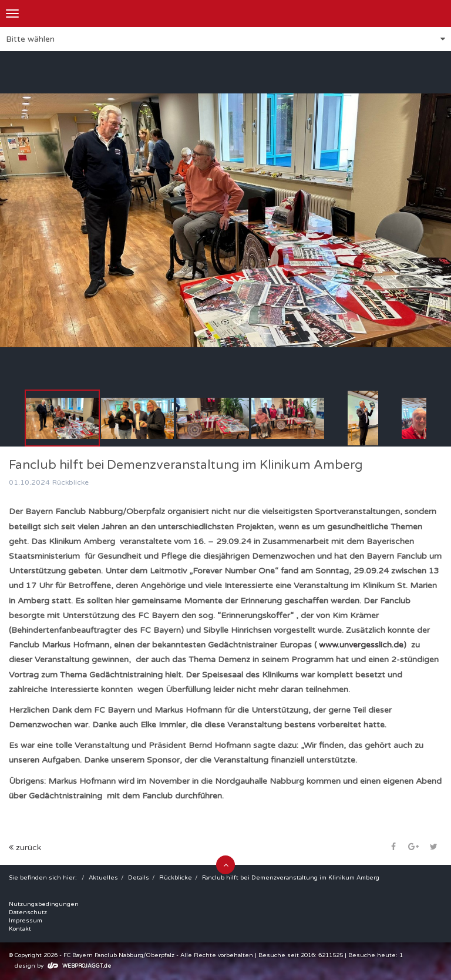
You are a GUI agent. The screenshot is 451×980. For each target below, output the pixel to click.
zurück (25, 848)
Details (139, 878)
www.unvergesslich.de (361, 645)
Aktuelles (103, 878)
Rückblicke (176, 878)
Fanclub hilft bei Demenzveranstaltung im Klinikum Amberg (291, 878)
